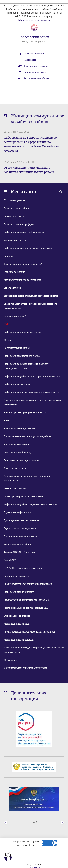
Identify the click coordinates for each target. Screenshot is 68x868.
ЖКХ (6, 324)
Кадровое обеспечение (16, 240)
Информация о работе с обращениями (24, 232)
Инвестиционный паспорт (18, 452)
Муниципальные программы (19, 428)
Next (62, 823)
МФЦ (6, 420)
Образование (11, 660)
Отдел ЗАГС (10, 560)
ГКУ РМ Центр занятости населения (23, 568)
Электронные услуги (15, 468)
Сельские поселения (34, 54)
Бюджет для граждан (15, 488)
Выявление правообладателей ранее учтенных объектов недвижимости (34, 650)
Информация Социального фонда (22, 356)
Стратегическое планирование (20, 528)
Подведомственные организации (21, 460)
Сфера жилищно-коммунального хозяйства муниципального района (29, 170)
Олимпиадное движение (17, 616)
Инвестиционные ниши (17, 624)
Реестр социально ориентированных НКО (26, 608)
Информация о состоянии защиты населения (28, 248)
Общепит (9, 340)
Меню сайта (30, 60)
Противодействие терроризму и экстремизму (28, 584)
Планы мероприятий (15, 316)
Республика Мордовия (34, 42)
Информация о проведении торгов (22, 332)
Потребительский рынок (17, 348)
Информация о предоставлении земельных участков (32, 392)
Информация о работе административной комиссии (32, 376)
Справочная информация (17, 512)
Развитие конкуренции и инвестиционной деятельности (27, 478)
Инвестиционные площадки (19, 640)
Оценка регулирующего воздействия (23, 496)
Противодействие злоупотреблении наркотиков (30, 632)
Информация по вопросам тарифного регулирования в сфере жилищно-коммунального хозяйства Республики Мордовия (31, 144)
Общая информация (14, 200)
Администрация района (17, 208)
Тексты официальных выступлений (23, 264)
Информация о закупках (17, 384)
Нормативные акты (14, 216)
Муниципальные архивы (17, 444)
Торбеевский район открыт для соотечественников (31, 296)
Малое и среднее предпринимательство (25, 412)
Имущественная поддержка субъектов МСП (27, 600)
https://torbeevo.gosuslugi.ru (34, 20)
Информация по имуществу (19, 592)
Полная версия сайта (35, 72)
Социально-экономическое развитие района (27, 436)
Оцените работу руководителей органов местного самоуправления (30, 306)
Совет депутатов (12, 288)
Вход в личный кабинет (36, 78)
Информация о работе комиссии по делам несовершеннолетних (26, 366)
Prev (6, 823)
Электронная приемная (36, 66)
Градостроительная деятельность (21, 520)
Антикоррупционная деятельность (22, 280)
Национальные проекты (17, 576)
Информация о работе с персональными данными (31, 504)
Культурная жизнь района (17, 544)
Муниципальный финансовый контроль (25, 668)
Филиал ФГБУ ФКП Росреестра (19, 552)
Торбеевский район (34, 37)
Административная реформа (19, 224)
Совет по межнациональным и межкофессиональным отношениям (33, 402)
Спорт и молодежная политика (20, 536)
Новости (8, 256)
